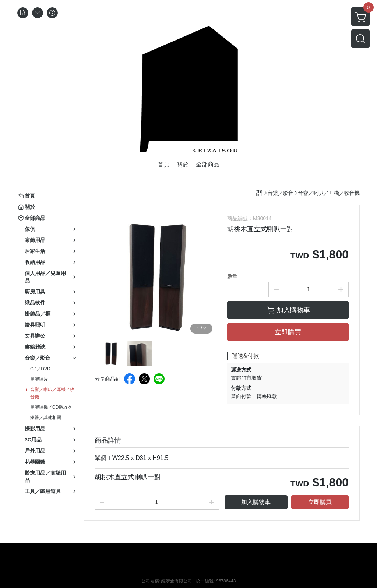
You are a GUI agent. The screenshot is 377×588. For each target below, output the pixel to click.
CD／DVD (40, 369)
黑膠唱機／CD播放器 (51, 407)
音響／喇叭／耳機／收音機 (52, 393)
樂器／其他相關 (46, 418)
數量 (232, 276)
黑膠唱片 (39, 379)
